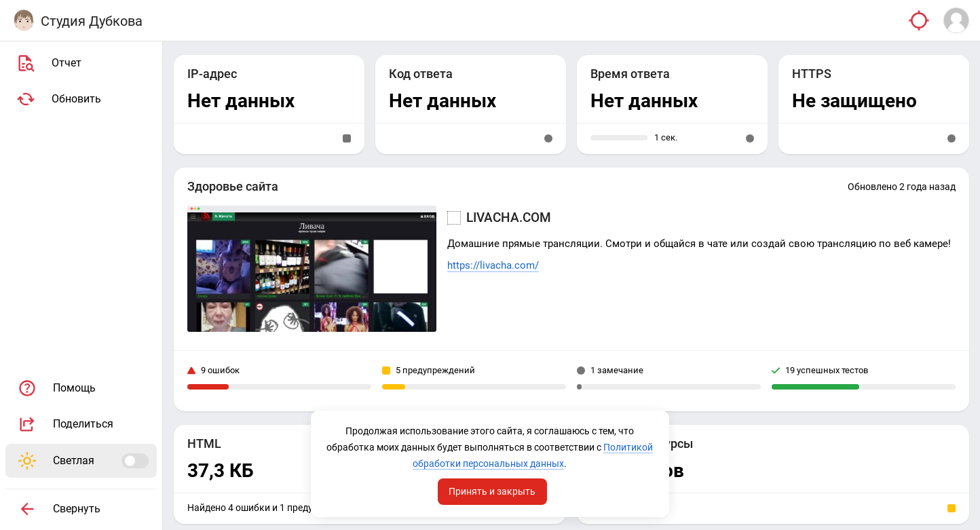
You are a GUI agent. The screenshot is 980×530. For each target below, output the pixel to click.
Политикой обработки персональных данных (489, 463)
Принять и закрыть (493, 491)
